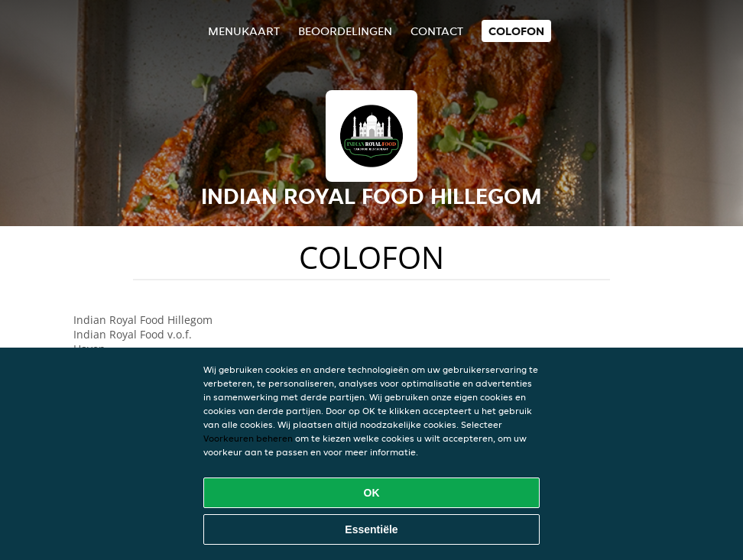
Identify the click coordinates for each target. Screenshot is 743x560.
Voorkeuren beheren (248, 438)
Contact (437, 31)
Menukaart (244, 31)
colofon (516, 31)
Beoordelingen (345, 31)
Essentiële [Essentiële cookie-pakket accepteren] (371, 529)
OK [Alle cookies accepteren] (372, 493)
